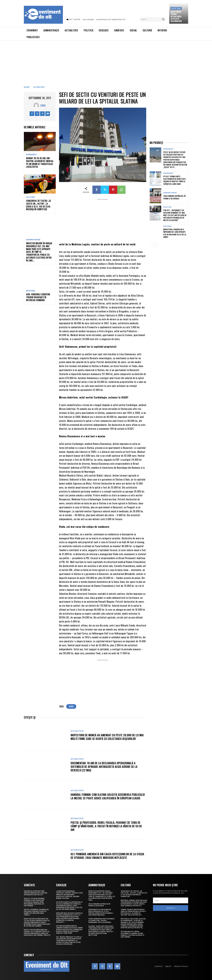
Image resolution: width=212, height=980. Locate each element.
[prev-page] (151, 245)
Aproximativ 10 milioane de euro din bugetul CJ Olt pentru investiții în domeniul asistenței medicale (101, 912)
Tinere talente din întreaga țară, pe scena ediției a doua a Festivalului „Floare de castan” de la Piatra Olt (133, 912)
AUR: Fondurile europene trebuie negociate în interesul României (38, 297)
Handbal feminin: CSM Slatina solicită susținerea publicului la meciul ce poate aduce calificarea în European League (108, 796)
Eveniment (31, 155)
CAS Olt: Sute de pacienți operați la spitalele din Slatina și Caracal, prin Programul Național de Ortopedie (34, 902)
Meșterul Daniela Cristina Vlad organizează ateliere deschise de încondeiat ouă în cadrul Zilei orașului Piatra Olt (134, 903)
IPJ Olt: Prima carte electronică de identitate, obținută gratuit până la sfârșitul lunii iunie (175, 180)
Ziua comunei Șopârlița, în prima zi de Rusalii (174, 197)
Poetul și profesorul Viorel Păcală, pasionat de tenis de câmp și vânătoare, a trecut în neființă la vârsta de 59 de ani (106, 826)
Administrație (33, 240)
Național (31, 291)
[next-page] (156, 245)
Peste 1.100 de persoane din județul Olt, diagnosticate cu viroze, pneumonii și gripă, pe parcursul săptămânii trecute (37, 933)
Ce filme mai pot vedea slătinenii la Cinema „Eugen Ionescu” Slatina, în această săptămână (132, 934)
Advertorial (176, 8)
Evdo (43, 105)
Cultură (30, 197)
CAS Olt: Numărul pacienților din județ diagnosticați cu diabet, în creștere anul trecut (36, 912)
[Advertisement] (106, 61)
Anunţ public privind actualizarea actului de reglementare (176, 17)
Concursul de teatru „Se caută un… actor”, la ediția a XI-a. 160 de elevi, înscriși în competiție (39, 205)
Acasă (27, 87)
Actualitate (39, 87)
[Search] (163, 19)
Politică (167, 207)
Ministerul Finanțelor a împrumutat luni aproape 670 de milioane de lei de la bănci (175, 233)
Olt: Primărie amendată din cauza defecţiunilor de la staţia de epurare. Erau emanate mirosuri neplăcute (107, 856)
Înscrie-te (171, 908)
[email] (171, 900)
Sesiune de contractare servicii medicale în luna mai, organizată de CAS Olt (36, 893)
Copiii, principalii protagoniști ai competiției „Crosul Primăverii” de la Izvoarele (102, 921)
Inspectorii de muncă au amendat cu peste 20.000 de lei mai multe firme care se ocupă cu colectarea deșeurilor (107, 737)
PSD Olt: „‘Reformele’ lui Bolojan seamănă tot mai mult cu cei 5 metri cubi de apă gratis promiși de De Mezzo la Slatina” (175, 215)
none (71, 706)
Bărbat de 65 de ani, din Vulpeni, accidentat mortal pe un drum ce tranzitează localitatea (40, 162)
